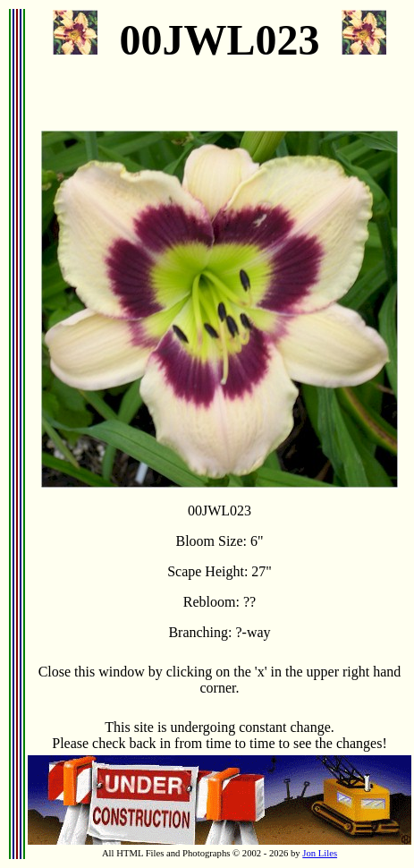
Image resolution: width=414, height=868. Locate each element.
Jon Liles (320, 853)
